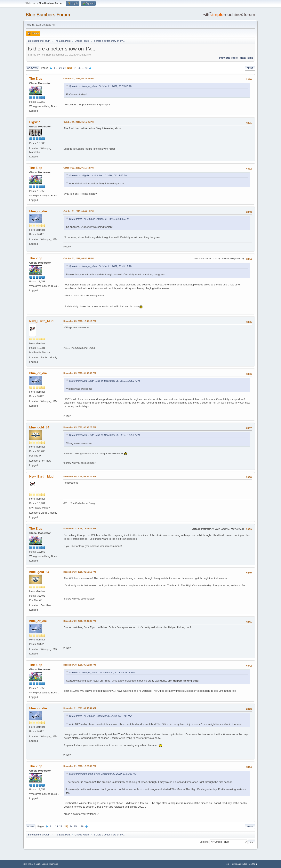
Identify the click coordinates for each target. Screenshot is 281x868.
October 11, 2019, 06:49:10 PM (79, 211)
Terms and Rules (239, 864)
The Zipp (36, 79)
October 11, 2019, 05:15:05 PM (79, 122)
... (57, 68)
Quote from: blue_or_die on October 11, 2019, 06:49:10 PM (101, 266)
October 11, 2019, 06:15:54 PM (79, 168)
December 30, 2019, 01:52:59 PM (80, 572)
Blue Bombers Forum (48, 15)
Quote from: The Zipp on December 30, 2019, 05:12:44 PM (100, 716)
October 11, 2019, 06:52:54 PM (79, 258)
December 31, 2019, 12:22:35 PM (80, 766)
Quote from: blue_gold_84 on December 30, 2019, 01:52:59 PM (103, 774)
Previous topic (228, 58)
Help (227, 864)
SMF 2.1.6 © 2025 (32, 864)
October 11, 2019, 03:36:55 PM (79, 79)
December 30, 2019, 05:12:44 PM (80, 665)
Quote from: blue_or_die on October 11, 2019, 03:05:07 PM (101, 86)
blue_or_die (38, 211)
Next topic (247, 58)
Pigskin (35, 122)
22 (64, 68)
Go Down (33, 68)
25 (79, 68)
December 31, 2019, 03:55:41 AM (80, 708)
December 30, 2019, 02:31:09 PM (80, 621)
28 (86, 68)
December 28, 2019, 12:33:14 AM (80, 529)
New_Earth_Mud (41, 321)
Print (250, 68)
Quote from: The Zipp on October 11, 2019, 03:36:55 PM (99, 219)
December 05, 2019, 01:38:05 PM (80, 373)
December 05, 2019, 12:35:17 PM (80, 321)
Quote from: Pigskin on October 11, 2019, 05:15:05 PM (98, 176)
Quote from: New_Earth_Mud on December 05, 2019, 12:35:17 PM (104, 381)
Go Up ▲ (253, 864)
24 (75, 68)
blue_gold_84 (39, 427)
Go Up (31, 826)
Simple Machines (50, 864)
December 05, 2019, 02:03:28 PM (80, 427)
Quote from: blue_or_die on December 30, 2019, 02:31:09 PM (102, 673)
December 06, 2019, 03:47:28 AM (80, 476)
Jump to (204, 842)
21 (61, 68)
